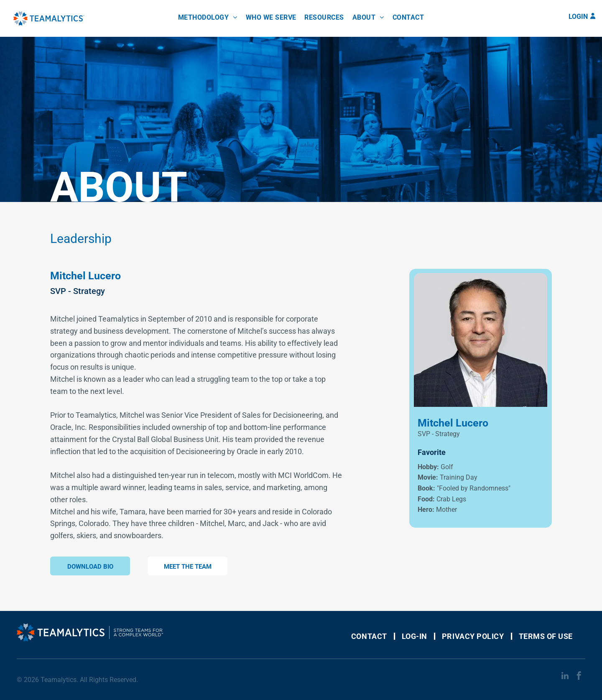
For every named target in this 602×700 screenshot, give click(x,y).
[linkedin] (565, 677)
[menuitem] (208, 17)
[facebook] (579, 677)
